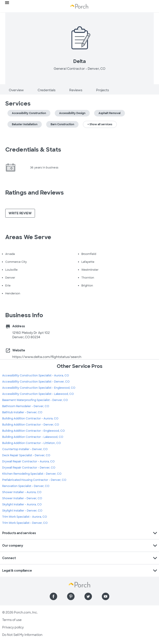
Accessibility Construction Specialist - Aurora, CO (36, 376)
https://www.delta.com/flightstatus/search (47, 357)
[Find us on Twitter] (88, 596)
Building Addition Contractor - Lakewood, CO (33, 437)
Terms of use (12, 620)
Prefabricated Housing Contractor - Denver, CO (34, 480)
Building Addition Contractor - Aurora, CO (30, 419)
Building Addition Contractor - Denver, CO (31, 425)
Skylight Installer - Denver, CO (22, 511)
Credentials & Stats (33, 150)
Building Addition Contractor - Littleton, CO (31, 443)
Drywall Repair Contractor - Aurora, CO (28, 462)
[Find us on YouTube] (106, 596)
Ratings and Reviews (35, 193)
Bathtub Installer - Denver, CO (22, 412)
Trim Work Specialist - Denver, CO (25, 523)
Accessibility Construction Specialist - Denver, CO (36, 382)
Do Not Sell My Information (22, 635)
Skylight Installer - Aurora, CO (22, 504)
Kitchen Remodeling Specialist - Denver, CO (32, 474)
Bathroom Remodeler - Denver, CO (26, 406)
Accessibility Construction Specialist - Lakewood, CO (38, 394)
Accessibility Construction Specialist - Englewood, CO (39, 388)
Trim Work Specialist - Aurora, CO (25, 517)
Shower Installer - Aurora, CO (22, 492)
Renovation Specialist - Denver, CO (26, 486)
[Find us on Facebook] (53, 596)
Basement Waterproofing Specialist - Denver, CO (35, 400)
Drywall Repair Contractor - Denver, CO (29, 468)
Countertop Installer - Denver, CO (25, 449)
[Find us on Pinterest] (71, 596)
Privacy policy (13, 627)
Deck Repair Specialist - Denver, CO (26, 455)
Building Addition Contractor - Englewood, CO (33, 431)
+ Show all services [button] (100, 124)
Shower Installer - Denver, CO (22, 498)
